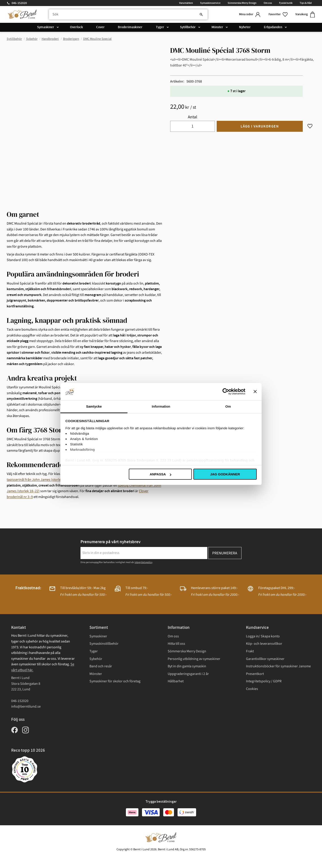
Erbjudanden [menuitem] (273, 27)
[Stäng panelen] (255, 391)
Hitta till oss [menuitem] (176, 644)
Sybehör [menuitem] (96, 659)
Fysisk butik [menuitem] (286, 3)
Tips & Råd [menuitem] (306, 3)
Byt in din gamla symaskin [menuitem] (187, 666)
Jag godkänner (225, 474)
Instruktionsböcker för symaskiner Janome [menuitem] (278, 666)
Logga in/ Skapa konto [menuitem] (263, 636)
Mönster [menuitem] (217, 27)
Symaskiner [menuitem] (46, 27)
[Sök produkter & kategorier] (128, 15)
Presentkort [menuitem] (255, 674)
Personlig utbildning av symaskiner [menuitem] (194, 659)
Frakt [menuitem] (250, 651)
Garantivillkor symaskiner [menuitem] (265, 659)
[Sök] (201, 15)
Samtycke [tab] (94, 406)
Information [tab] (161, 406)
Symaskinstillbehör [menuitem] (104, 644)
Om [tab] (228, 406)
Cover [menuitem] (100, 27)
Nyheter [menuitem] (245, 27)
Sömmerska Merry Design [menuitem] (242, 3)
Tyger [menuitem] (160, 27)
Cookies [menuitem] (252, 689)
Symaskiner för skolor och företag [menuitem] (115, 681)
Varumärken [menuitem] (186, 3)
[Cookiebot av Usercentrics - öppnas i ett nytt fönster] (226, 391)
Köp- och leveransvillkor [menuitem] (264, 644)
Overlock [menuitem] (76, 27)
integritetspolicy (143, 562)
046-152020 (19, 3)
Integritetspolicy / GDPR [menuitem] (264, 681)
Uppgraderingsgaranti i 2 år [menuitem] (188, 674)
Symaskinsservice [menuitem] (210, 3)
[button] (278, 14)
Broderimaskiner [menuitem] (130, 27)
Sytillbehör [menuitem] (188, 27)
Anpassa (160, 474)
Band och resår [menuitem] (101, 666)
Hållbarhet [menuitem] (176, 681)
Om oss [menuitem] (268, 3)
